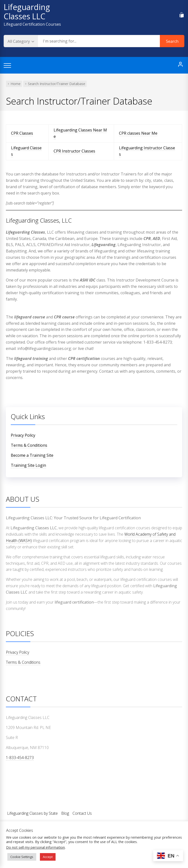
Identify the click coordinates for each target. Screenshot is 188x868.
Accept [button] (48, 857)
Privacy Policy (23, 435)
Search (172, 41)
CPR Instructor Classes (74, 151)
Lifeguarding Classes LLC (27, 12)
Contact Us (82, 813)
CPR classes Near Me (138, 133)
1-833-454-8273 (20, 758)
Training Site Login (28, 465)
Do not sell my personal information (35, 847)
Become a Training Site (32, 455)
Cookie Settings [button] (22, 857)
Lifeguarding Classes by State (32, 813)
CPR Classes (22, 133)
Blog (65, 813)
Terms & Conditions (29, 445)
